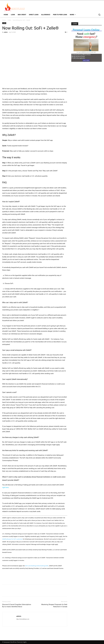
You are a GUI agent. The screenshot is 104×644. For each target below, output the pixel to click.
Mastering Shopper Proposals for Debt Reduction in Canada (54, 606)
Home (4, 20)
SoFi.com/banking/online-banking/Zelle (37, 566)
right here (5, 487)
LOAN (9, 20)
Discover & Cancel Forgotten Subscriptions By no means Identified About (17, 606)
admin (6, 32)
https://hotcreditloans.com (23, 619)
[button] (99, 15)
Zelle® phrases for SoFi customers (12, 539)
